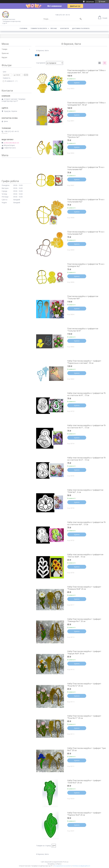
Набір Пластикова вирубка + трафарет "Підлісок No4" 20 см (84, 814)
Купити (77, 83)
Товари (4, 49)
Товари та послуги (39, 28)
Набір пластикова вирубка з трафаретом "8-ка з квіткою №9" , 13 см (87, 523)
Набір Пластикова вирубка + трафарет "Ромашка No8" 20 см (84, 588)
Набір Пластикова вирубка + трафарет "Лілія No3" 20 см (84, 782)
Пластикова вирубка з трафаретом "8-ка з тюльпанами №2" (86, 201)
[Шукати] (81, 19)
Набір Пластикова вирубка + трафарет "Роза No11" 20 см (84, 717)
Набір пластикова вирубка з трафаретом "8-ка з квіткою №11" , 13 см (87, 426)
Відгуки (4, 57)
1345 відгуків (90, 2)
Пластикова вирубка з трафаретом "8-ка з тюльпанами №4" (86, 233)
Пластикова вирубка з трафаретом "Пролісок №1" (83, 136)
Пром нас (5, 53)
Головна (23, 28)
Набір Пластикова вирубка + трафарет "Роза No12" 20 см (84, 685)
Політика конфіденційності (81, 866)
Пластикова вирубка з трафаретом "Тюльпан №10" (83, 330)
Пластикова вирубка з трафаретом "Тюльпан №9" (83, 297)
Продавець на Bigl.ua (54, 864)
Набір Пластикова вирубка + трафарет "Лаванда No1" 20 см (84, 620)
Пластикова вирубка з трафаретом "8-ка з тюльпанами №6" (86, 168)
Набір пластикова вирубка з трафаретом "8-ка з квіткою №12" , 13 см (87, 459)
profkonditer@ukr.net (11, 143)
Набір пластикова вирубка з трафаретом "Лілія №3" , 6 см (85, 491)
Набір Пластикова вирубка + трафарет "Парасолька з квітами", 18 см (84, 362)
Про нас (54, 28)
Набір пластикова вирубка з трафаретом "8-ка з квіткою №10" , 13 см (87, 394)
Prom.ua (66, 862)
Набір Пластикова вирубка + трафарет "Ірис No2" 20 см (87, 749)
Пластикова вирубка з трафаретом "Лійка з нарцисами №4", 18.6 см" (86, 71)
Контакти (65, 28)
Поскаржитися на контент (62, 866)
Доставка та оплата (81, 28)
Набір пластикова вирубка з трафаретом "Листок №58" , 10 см (85, 556)
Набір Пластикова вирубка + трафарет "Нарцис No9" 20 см (84, 652)
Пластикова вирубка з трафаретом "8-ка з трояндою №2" (86, 265)
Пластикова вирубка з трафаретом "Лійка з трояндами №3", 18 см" (86, 104)
